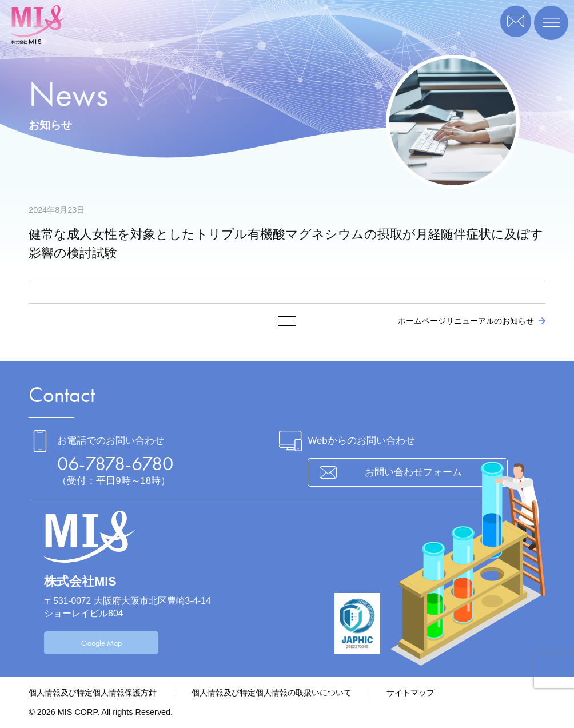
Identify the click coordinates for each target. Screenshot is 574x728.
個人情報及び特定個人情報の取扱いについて (272, 693)
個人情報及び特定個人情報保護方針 (93, 693)
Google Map (101, 643)
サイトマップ (410, 693)
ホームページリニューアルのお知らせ (466, 321)
